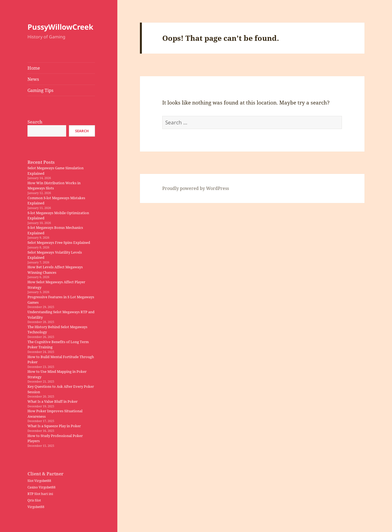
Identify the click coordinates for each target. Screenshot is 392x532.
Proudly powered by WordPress (196, 188)
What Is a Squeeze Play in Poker (54, 426)
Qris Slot (34, 500)
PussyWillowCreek (60, 27)
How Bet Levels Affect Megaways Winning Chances (55, 270)
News (33, 79)
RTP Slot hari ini (40, 494)
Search (35, 122)
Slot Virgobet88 (39, 481)
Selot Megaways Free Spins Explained (59, 242)
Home (34, 68)
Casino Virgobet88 (42, 487)
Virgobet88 (36, 507)
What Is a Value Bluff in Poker (53, 401)
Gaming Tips (40, 90)
